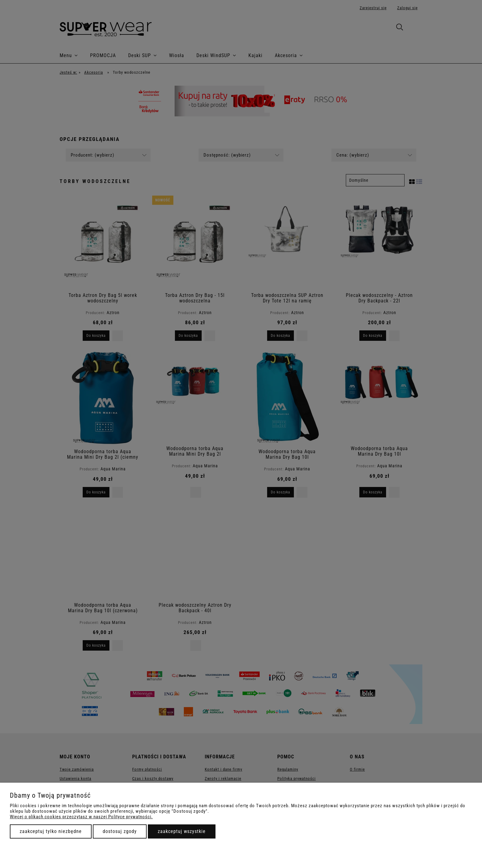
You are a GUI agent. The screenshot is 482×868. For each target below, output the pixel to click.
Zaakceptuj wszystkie (182, 831)
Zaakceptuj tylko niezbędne (51, 831)
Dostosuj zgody (120, 831)
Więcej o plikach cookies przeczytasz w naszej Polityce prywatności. (81, 817)
